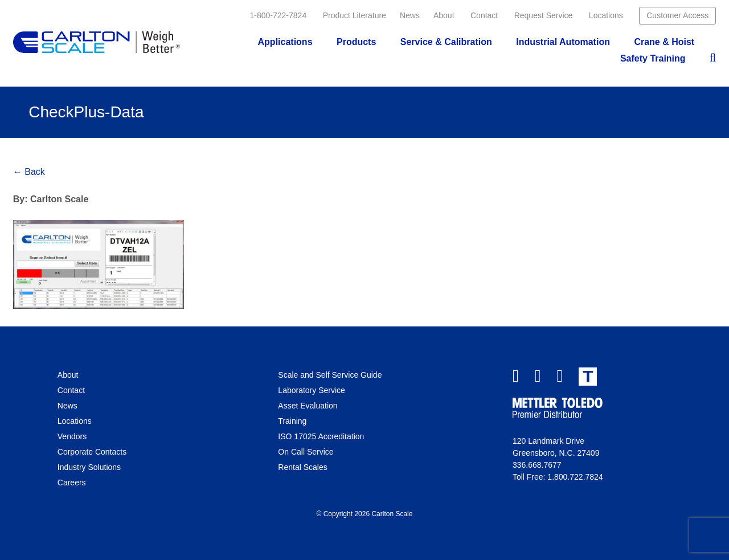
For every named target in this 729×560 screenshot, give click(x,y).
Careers (72, 483)
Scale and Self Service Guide (330, 375)
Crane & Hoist (664, 42)
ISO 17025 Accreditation (321, 436)
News (410, 15)
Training (292, 421)
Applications (285, 42)
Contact (484, 15)
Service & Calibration (446, 42)
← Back (29, 172)
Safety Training (653, 58)
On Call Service (306, 452)
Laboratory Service (312, 390)
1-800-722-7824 (279, 15)
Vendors (72, 436)
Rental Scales (302, 467)
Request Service (544, 15)
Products (356, 42)
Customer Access (677, 15)
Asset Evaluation (308, 406)
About (444, 15)
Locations (606, 15)
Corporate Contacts (92, 452)
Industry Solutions (89, 467)
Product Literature (355, 15)
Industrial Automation (563, 42)
